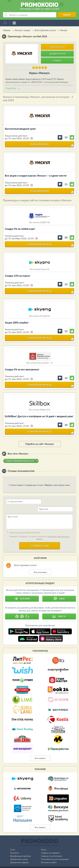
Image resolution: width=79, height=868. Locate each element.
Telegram (22, 591)
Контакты (15, 845)
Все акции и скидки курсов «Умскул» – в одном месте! (36, 176)
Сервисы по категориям (51, 848)
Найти (67, 15)
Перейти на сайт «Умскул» (40, 444)
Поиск (44, 842)
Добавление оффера (19, 855)
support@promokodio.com (39, 862)
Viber (59, 591)
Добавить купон (57, 54)
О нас (13, 842)
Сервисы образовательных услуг (20, 461)
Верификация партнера (21, 848)
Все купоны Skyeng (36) (40, 316)
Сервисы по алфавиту (51, 845)
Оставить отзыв (40, 538)
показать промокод (39, 244)
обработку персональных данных (53, 530)
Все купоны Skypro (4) (40, 269)
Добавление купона (19, 852)
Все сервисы (40, 751)
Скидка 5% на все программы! (22, 369)
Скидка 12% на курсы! (18, 276)
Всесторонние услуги (25, 558)
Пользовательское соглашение (55, 852)
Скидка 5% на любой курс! (20, 229)
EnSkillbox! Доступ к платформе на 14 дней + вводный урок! (39, 416)
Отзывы (57, 60)
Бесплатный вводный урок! (20, 129)
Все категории (40, 565)
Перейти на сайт (57, 47)
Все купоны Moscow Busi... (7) (40, 363)
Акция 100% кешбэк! (17, 323)
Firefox (59, 609)
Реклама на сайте (49, 855)
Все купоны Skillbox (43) (39, 410)
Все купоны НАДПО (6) (39, 222)
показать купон (40, 144)
